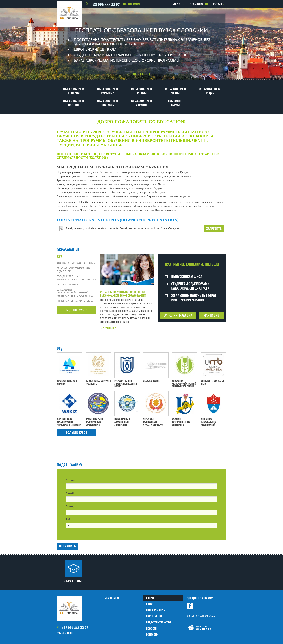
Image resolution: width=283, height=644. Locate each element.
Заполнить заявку (178, 315)
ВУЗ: (69, 520)
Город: (70, 507)
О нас (149, 604)
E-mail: (70, 494)
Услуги (177, 4)
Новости (151, 628)
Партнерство (154, 616)
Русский (217, 4)
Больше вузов (77, 310)
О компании (197, 4)
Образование (111, 598)
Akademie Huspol (68, 285)
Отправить (67, 546)
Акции (150, 598)
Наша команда (155, 610)
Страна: (71, 480)
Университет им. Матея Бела (75, 301)
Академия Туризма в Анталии (76, 263)
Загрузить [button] (214, 229)
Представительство (158, 622)
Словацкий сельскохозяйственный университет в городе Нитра (75, 293)
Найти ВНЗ (212, 315)
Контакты (152, 634)
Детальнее (108, 328)
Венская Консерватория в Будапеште (73, 270)
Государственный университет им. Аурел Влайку (76, 278)
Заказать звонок (131, 4)
